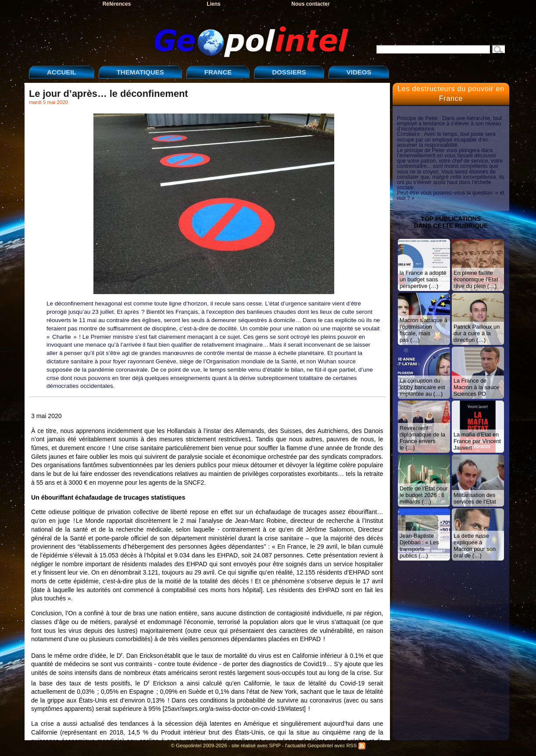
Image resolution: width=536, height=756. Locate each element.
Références (117, 4)
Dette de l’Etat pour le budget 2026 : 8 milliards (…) (424, 495)
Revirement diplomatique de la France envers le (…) (422, 438)
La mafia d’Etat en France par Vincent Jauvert (477, 441)
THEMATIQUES (140, 72)
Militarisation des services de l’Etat (475, 498)
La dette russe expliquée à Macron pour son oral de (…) (475, 546)
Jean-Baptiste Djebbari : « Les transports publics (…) (419, 546)
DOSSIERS (289, 72)
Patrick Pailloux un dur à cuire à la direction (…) (477, 333)
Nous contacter (310, 4)
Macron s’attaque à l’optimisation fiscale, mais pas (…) (423, 330)
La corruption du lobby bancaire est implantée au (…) (422, 387)
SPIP (275, 745)
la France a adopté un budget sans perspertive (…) (423, 279)
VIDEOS (359, 72)
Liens (213, 4)
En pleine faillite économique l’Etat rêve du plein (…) (476, 279)
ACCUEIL (62, 72)
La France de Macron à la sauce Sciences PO (477, 387)
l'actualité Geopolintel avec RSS (325, 745)
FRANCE (218, 72)
